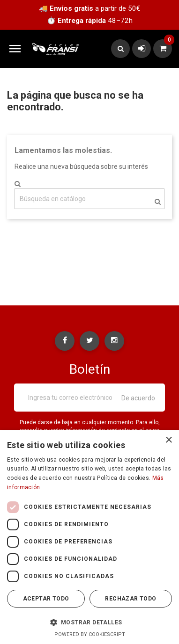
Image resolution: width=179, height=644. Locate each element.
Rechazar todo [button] (131, 599)
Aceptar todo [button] (46, 599)
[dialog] (89, 537)
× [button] (168, 440)
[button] (89, 622)
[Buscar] (89, 199)
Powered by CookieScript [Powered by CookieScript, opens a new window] (90, 634)
